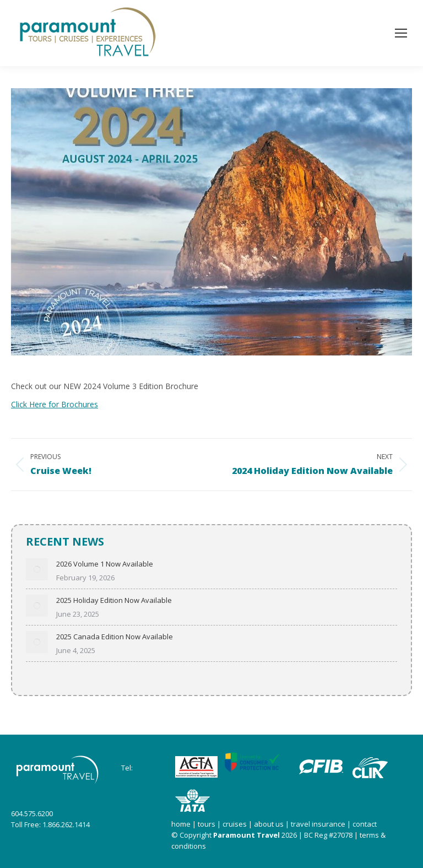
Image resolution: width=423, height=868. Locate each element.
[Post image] (37, 569)
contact (365, 824)
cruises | (238, 824)
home (181, 824)
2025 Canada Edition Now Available (115, 637)
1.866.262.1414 (66, 824)
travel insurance (318, 824)
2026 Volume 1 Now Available (105, 564)
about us (269, 824)
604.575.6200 (32, 813)
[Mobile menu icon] (401, 33)
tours (206, 824)
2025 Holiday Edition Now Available (114, 600)
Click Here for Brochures (55, 404)
